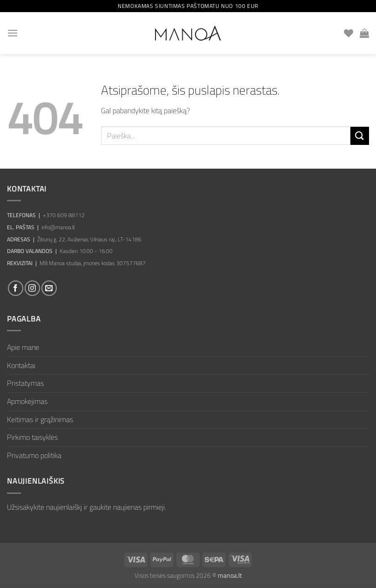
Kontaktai (21, 365)
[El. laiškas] (49, 288)
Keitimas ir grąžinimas (40, 419)
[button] (13, 33)
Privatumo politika (34, 455)
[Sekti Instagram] (32, 288)
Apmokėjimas (27, 401)
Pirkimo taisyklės (32, 437)
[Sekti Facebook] (16, 288)
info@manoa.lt (58, 227)
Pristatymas (25, 383)
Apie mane (23, 347)
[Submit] (360, 136)
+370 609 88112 (64, 215)
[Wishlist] (349, 33)
